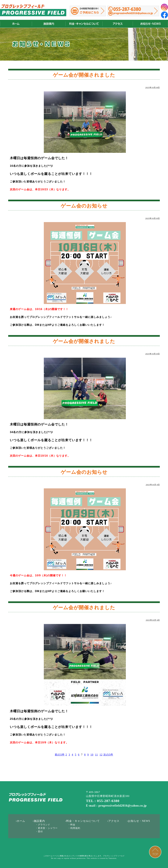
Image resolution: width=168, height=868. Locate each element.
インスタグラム (164, 7)
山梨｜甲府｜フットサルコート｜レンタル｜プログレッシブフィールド (33, 10)
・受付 (39, 832)
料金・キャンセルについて (84, 24)
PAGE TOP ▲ (155, 852)
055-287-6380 (127, 9)
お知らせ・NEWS (150, 24)
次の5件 (108, 755)
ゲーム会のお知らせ (84, 206)
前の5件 (60, 755)
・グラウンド (43, 825)
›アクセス (113, 821)
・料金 (72, 825)
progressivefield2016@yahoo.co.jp (133, 13)
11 (96, 755)
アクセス (118, 24)
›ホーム (20, 821)
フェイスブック (164, 15)
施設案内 (49, 24)
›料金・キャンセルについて (82, 821)
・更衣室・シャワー (47, 828)
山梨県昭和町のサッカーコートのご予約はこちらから (88, 11)
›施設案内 (39, 821)
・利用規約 (74, 828)
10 (92, 755)
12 (101, 755)
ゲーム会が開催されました (84, 75)
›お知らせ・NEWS (139, 821)
